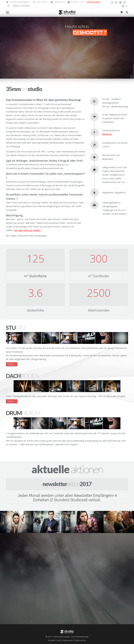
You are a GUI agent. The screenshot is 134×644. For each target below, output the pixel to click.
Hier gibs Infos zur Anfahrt (27, 230)
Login (126, 6)
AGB (9, 6)
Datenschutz (80, 640)
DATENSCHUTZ (25, 6)
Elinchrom (107, 134)
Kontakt (52, 640)
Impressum (68, 640)
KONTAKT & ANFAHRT (93, 2)
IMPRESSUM (16, 6)
